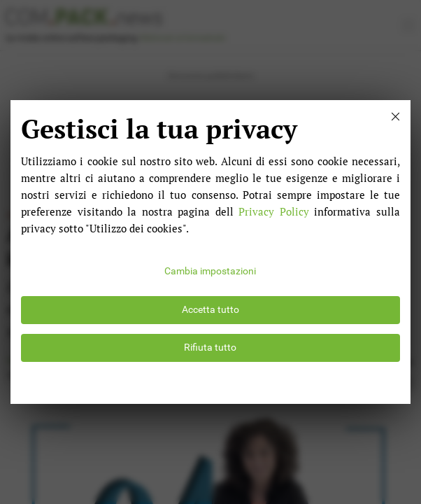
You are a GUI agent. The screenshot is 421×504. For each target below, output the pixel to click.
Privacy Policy (274, 211)
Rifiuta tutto (210, 348)
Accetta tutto (210, 310)
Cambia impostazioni (210, 271)
